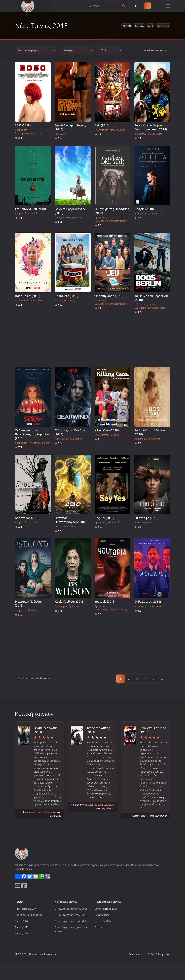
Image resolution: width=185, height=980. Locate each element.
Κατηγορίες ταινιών (25, 909)
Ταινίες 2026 (22, 921)
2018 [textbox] (103, 50)
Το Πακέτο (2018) (67, 296)
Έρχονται (106, 909)
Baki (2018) (102, 125)
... (154, 679)
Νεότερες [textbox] (69, 50)
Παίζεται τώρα (102, 915)
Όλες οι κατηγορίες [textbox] (28, 50)
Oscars (98, 927)
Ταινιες (139, 26)
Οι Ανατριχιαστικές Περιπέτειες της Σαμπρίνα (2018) (32, 434)
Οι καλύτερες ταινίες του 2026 (71, 909)
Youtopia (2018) (105, 602)
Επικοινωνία (135, 954)
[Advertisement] (93, 339)
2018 (150, 26)
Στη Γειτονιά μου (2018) (30, 209)
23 (162, 679)
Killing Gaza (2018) (107, 430)
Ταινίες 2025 (22, 927)
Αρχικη (127, 26)
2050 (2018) (23, 125)
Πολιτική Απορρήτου (159, 954)
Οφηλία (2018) (144, 209)
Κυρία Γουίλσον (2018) (70, 602)
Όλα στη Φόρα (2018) (109, 296)
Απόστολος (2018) (27, 518)
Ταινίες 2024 (22, 933)
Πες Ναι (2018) (104, 518)
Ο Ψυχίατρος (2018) (148, 602)
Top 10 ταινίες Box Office (29, 915)
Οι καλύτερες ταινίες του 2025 (71, 915)
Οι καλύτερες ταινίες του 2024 (71, 921)
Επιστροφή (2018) (146, 518)
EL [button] (136, 6)
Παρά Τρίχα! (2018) (28, 296)
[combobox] (36, 50)
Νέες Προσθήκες (104, 921)
